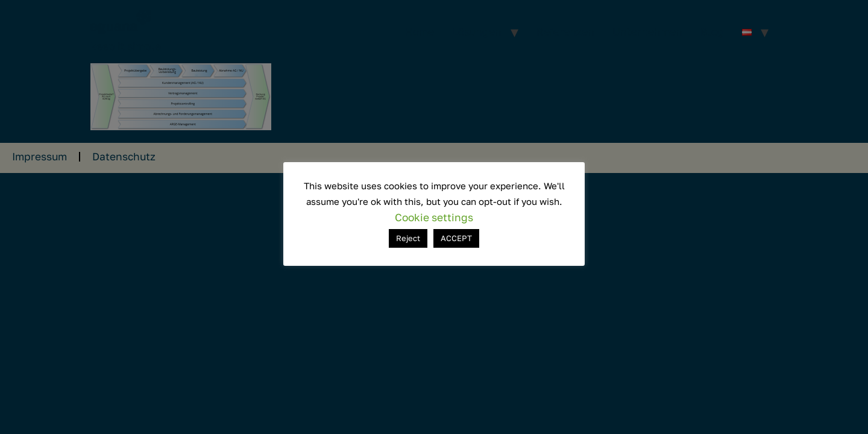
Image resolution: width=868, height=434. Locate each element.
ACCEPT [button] (456, 238)
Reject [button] (408, 238)
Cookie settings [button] (434, 217)
